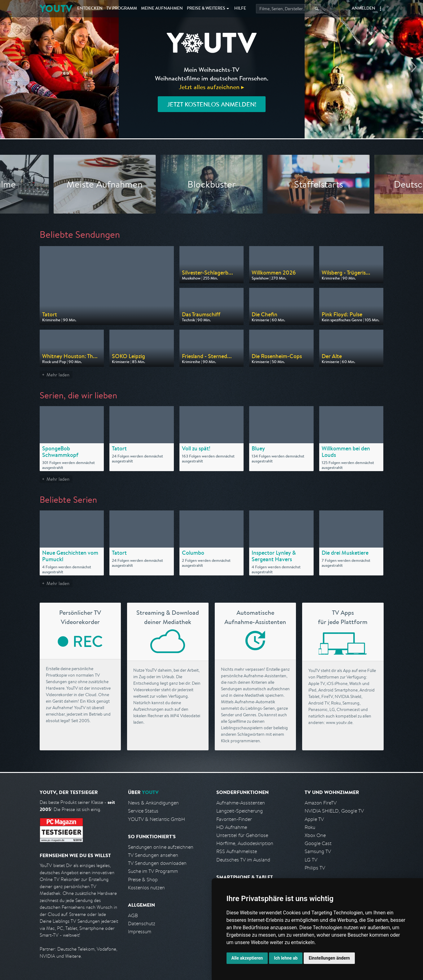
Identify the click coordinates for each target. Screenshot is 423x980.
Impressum (140, 932)
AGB (133, 915)
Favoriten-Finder (234, 819)
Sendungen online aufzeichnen (161, 847)
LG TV (311, 860)
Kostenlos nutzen (146, 888)
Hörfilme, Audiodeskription (245, 843)
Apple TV (314, 819)
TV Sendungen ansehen (153, 855)
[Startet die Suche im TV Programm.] (289, 9)
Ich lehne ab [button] (286, 958)
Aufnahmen (162, 9)
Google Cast (318, 843)
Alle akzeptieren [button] (247, 958)
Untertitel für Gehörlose (242, 835)
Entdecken (90, 9)
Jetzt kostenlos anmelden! (212, 104)
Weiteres (206, 9)
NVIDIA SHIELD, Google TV (334, 811)
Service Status (143, 811)
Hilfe (240, 9)
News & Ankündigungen (153, 803)
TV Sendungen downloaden (157, 863)
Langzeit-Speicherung (240, 811)
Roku (310, 827)
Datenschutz (142, 924)
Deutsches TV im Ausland (243, 860)
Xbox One (315, 835)
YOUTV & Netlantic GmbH (156, 819)
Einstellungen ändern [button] (329, 958)
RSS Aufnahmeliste (237, 851)
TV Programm (122, 9)
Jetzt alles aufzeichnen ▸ (211, 87)
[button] (381, 9)
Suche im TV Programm (153, 871)
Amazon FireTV (321, 803)
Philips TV (315, 868)
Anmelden (364, 9)
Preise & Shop (143, 880)
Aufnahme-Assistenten (241, 803)
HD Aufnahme (232, 827)
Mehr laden (58, 375)
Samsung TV (318, 851)
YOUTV (56, 9)
